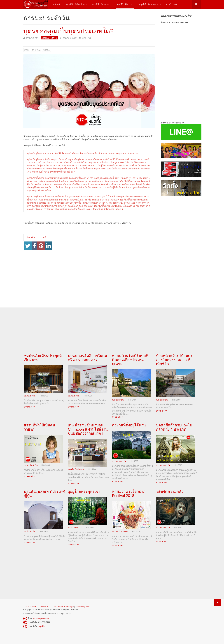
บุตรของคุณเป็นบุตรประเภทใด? (68, 31)
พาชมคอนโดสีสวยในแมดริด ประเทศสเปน (87, 358)
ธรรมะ (27, 50)
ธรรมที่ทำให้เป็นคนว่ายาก (39, 427)
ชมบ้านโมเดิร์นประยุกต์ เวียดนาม (43, 358)
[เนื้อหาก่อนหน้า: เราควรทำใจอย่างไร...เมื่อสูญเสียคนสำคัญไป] (31, 237)
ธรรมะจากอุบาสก (82, 607)
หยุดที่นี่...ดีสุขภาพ (102, 4)
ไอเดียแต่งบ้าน (30, 396)
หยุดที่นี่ (41, 626)
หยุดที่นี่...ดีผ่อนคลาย (150, 4)
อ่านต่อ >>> (29, 407)
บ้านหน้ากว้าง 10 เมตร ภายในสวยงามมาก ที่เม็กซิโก (174, 360)
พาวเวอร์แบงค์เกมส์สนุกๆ (64, 607)
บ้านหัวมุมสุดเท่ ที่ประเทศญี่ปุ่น (44, 494)
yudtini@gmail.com (41, 618)
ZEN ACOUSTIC (30, 607)
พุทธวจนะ (46, 50)
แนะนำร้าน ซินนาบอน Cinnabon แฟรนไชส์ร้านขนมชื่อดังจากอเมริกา (88, 429)
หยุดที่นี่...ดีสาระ (125, 4)
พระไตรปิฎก (36, 50)
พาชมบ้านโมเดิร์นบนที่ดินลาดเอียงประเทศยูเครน (130, 360)
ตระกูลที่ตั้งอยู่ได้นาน (129, 425)
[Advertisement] (181, 248)
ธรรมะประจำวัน (31, 465)
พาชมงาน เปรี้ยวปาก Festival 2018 (129, 494)
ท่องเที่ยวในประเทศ (76, 469)
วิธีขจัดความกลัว (170, 492)
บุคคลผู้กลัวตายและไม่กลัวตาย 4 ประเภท (174, 427)
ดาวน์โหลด (173, 4)
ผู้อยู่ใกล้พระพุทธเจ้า (84, 492)
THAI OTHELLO (45, 607)
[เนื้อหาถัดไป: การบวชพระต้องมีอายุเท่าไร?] (45, 237)
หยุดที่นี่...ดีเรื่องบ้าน (77, 4)
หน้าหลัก (57, 4)
